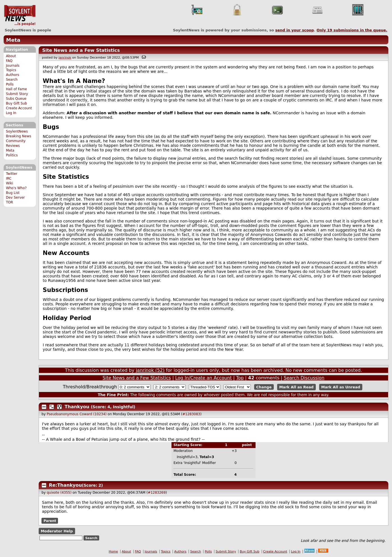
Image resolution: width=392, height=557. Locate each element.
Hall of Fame (16, 89)
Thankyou (77, 407)
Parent (50, 521)
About (11, 56)
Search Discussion (304, 378)
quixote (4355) (59, 493)
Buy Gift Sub (16, 103)
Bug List (13, 193)
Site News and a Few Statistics (81, 50)
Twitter (11, 174)
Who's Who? (16, 188)
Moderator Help (57, 531)
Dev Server (15, 198)
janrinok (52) (150, 370)
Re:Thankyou (66, 485)
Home (113, 552)
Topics (11, 70)
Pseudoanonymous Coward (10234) (77, 414)
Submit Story (17, 94)
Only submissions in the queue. (352, 30)
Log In (11, 113)
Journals (13, 66)
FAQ (9, 61)
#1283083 (191, 414)
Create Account (19, 108)
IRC (9, 178)
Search (12, 80)
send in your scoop (294, 30)
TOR (9, 202)
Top (240, 378)
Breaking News (18, 136)
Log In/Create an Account (203, 378)
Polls (10, 84)
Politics (12, 155)
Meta (13, 40)
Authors (12, 75)
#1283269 (157, 493)
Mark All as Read (296, 387)
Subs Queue (16, 99)
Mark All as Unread (341, 387)
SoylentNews (20, 15)
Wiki (9, 183)
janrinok (65, 58)
